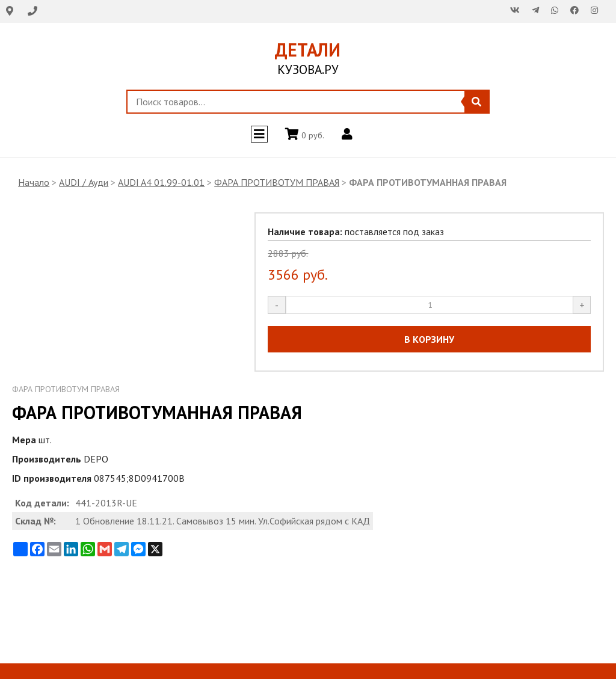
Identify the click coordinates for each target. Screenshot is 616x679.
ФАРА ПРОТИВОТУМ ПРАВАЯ (277, 182)
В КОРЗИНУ (429, 339)
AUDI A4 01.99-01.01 (161, 182)
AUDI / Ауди (84, 182)
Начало (34, 182)
